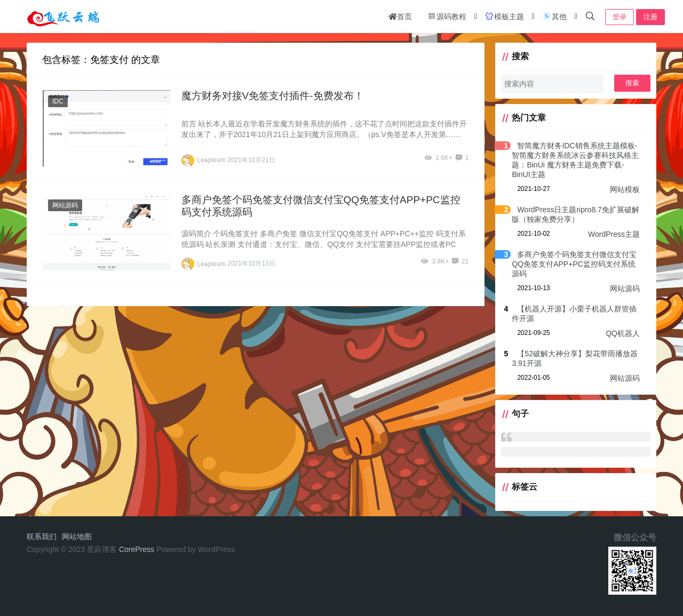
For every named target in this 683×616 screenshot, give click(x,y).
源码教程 (447, 16)
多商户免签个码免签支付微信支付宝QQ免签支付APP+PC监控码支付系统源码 (574, 264)
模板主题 (504, 16)
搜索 (632, 83)
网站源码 (65, 205)
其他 (554, 16)
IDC (58, 101)
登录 (620, 17)
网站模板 (625, 189)
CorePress (137, 549)
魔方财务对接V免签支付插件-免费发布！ (273, 96)
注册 (650, 17)
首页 (400, 17)
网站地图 (77, 537)
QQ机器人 (623, 333)
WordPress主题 (614, 234)
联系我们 (42, 537)
